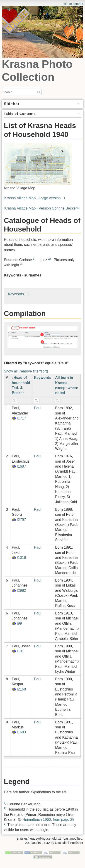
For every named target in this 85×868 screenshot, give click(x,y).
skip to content (73, 4)
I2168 (21, 689)
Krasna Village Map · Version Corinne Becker (41, 208)
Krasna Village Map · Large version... (34, 198)
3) (21, 264)
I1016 (21, 558)
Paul (38, 408)
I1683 (21, 732)
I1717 (21, 418)
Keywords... (17, 294)
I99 (19, 623)
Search (39, 92)
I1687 (21, 466)
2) (49, 259)
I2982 (21, 591)
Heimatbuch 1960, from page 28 (48, 820)
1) (34, 259)
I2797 (21, 520)
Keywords (43, 378)
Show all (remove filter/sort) (26, 371)
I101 (20, 651)
